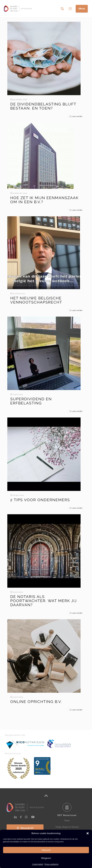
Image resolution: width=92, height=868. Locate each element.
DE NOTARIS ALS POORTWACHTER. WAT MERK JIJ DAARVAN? (44, 601)
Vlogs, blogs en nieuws (67, 827)
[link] (25, 744)
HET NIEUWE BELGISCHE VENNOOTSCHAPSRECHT (36, 300)
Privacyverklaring (51, 864)
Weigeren (46, 858)
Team (67, 821)
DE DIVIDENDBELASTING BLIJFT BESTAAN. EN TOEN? (43, 106)
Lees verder (77, 116)
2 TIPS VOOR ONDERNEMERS (40, 500)
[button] (88, 833)
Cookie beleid (38, 864)
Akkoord (46, 850)
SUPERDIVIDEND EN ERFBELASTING (31, 401)
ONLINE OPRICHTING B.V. (36, 702)
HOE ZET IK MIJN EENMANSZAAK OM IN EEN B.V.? (44, 200)
